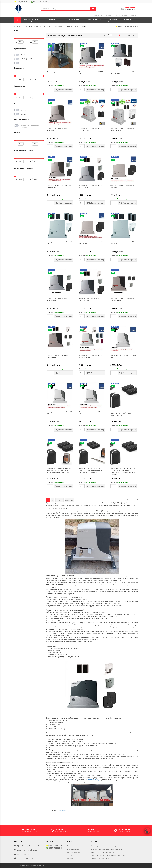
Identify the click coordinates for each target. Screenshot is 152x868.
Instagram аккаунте (94, 780)
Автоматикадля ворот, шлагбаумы (53, 20)
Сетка (122, 35)
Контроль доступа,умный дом (96, 20)
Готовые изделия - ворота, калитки (102, 852)
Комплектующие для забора (100, 859)
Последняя (69, 500)
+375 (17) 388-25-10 (54, 848)
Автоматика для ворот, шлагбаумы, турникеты (47, 26)
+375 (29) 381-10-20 (127, 26)
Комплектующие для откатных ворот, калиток (106, 846)
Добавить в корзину (64, 90)
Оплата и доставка (97, 15)
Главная (17, 26)
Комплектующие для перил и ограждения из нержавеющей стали (113, 862)
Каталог (25, 26)
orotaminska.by (64, 811)
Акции (69, 846)
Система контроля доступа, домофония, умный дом (108, 855)
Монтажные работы (113, 15)
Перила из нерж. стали (127, 20)
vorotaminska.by (25, 866)
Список (132, 35)
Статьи (125, 15)
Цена (104, 35)
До (34, 42)
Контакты (133, 15)
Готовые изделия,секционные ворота (75, 20)
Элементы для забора (113, 20)
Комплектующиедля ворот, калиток (31, 20)
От (20, 42)
